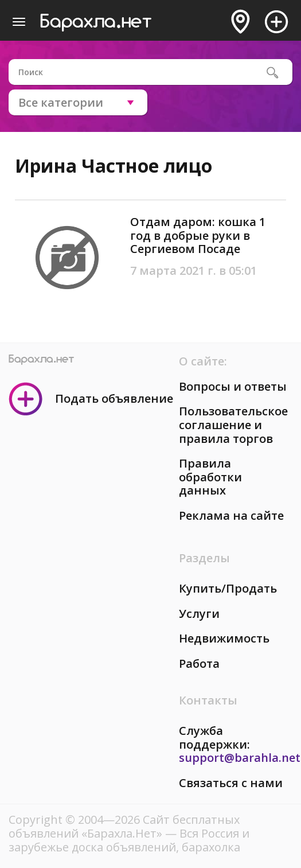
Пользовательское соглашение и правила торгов (233, 425)
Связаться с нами (231, 783)
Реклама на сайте (231, 515)
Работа (199, 663)
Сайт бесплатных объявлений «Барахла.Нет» (124, 826)
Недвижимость (224, 638)
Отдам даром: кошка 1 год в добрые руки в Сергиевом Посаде (198, 235)
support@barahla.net (240, 758)
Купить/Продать (228, 588)
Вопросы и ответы (233, 386)
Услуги (199, 614)
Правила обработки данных (210, 477)
